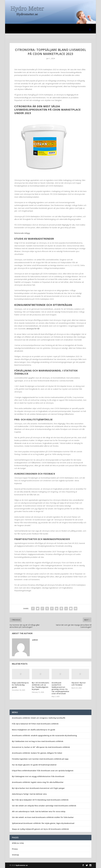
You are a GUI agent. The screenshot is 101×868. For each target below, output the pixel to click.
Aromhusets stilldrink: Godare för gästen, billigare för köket (37, 753)
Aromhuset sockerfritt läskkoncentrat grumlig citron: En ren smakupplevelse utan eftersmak (60, 688)
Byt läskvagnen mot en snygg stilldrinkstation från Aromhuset (38, 776)
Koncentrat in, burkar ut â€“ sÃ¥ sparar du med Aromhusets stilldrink (41, 747)
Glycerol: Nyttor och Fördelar (79, 684)
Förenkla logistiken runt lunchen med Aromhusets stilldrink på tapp (40, 759)
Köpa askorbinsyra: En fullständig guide (20, 685)
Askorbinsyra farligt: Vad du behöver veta (29, 794)
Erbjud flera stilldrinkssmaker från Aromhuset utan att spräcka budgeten (43, 771)
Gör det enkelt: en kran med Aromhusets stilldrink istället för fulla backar (43, 817)
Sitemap (15, 855)
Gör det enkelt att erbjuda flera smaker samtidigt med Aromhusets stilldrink (44, 806)
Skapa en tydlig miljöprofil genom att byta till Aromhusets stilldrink (40, 829)
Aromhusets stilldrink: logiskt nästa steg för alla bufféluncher (38, 782)
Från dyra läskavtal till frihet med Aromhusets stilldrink (35, 724)
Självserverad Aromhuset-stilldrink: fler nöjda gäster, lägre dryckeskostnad (43, 823)
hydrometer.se (22, 865)
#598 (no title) (18, 843)
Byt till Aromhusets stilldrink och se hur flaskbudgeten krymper (40, 686)
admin (35, 640)
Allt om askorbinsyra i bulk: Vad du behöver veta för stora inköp (39, 811)
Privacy (15, 849)
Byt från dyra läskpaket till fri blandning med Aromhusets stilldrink (40, 800)
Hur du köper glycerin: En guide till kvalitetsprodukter (34, 765)
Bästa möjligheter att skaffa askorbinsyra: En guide (34, 730)
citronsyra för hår (33, 329)
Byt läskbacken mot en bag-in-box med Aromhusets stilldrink (38, 741)
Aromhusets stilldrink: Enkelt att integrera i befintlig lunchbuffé (39, 718)
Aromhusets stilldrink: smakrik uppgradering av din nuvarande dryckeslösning (44, 735)
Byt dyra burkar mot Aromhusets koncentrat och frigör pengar (38, 788)
